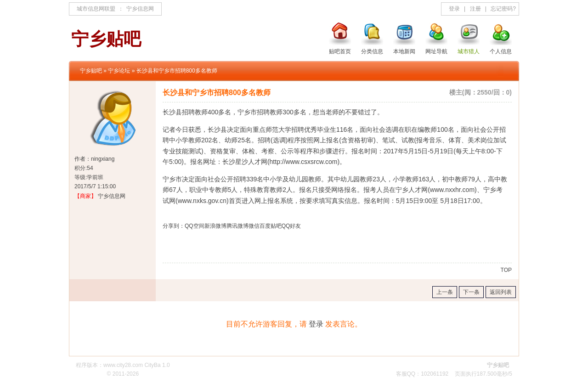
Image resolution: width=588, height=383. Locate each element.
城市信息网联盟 (96, 9)
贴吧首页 (340, 51)
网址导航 (436, 51)
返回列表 (501, 292)
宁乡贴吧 (91, 71)
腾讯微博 (237, 226)
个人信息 (501, 51)
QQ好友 (291, 226)
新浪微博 (215, 226)
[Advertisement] (270, 249)
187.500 (487, 374)
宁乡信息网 (140, 9)
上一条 (445, 292)
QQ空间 (195, 226)
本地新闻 (404, 51)
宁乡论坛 (119, 71)
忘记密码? (503, 9)
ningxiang (103, 159)
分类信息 (372, 51)
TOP (506, 270)
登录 (454, 9)
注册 (475, 9)
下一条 (471, 292)
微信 (254, 226)
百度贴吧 (271, 226)
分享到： (174, 226)
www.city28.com (123, 365)
